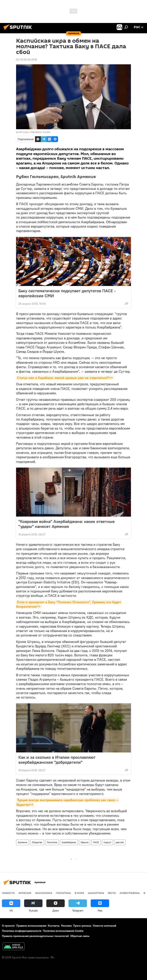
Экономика (44, 893)
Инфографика (130, 893)
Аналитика (96, 893)
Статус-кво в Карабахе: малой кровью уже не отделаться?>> (65, 378)
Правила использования (31, 926)
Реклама (66, 926)
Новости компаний (105, 926)
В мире (79, 893)
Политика (52, 842)
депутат (120, 842)
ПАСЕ (96, 842)
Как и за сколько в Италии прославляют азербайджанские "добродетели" (57, 760)
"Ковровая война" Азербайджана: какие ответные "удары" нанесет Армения (67, 524)
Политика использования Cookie (63, 931)
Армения (22, 842)
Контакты (54, 926)
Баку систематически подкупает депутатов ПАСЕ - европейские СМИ (67, 293)
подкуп (107, 842)
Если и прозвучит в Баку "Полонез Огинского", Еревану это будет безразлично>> (69, 604)
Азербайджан (69, 842)
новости (8, 893)
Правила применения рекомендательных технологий (35, 936)
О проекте (8, 926)
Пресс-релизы (82, 926)
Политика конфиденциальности (22, 931)
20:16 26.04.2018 (27, 60)
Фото (112, 893)
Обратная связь (80, 936)
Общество (37, 842)
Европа (85, 842)
